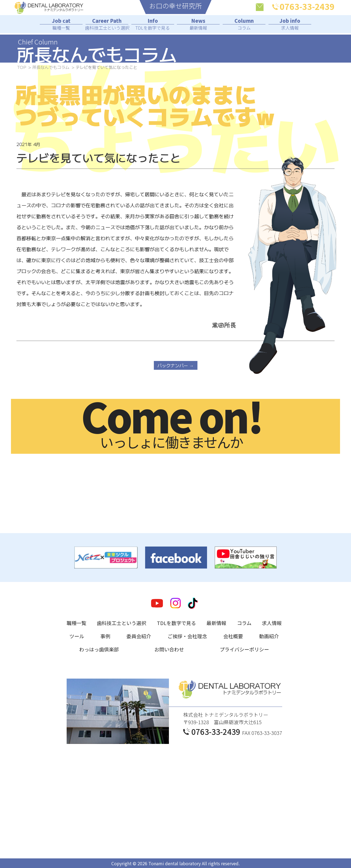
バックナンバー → (176, 365)
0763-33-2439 (303, 7)
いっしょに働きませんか (171, 425)
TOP (22, 67)
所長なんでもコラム (51, 67)
